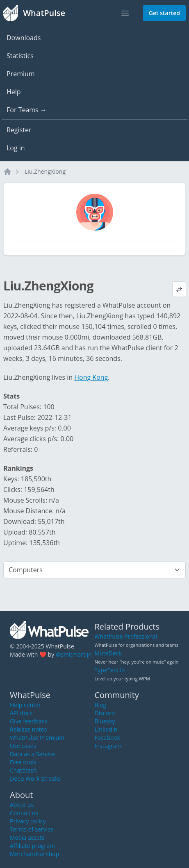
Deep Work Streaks (35, 778)
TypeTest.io (110, 670)
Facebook (107, 738)
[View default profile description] (179, 289)
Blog (101, 705)
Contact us (24, 813)
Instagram (108, 746)
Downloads (24, 38)
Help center (25, 705)
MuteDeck (108, 653)
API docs (21, 713)
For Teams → (27, 110)
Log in (16, 148)
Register (19, 130)
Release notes (28, 729)
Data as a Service (32, 754)
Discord (105, 713)
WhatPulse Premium (37, 738)
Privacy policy (28, 821)
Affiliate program (32, 846)
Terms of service (32, 829)
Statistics (20, 56)
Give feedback (29, 721)
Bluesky (105, 721)
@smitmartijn (74, 654)
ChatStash (23, 770)
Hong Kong (91, 377)
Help (14, 92)
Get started (164, 13)
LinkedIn (106, 729)
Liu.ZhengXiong (45, 171)
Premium (21, 74)
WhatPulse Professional (126, 636)
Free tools (23, 762)
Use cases (23, 746)
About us (22, 805)
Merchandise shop (34, 854)
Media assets (27, 837)
